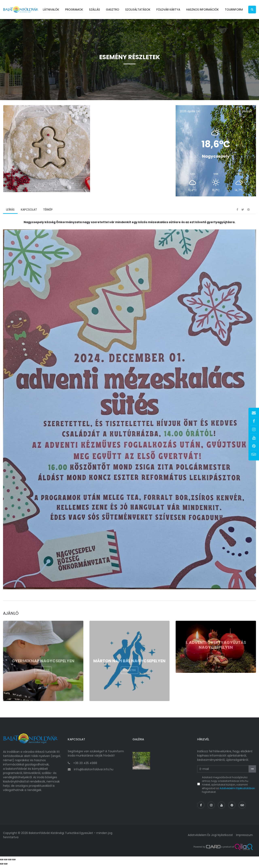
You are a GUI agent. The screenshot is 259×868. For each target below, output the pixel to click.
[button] (252, 10)
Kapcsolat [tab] (29, 214)
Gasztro (113, 10)
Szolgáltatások (138, 10)
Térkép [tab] (48, 214)
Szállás (94, 10)
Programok (74, 10)
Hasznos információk (202, 10)
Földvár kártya (168, 10)
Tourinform (234, 10)
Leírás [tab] (10, 214)
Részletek (43, 675)
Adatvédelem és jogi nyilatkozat (209, 838)
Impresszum (244, 838)
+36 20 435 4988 (85, 766)
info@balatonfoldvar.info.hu (94, 772)
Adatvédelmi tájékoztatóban (237, 791)
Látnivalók (51, 10)
